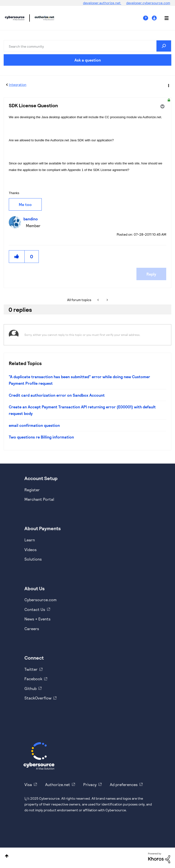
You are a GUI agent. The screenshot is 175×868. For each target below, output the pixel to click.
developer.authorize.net (102, 3)
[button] (17, 256)
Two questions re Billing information (41, 437)
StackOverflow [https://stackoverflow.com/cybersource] (38, 698)
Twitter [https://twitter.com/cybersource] (31, 669)
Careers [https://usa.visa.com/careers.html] (32, 629)
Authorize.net (58, 784)
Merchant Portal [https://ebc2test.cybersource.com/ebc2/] (39, 499)
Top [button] (7, 856)
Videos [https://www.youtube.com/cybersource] (31, 550)
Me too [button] (25, 204)
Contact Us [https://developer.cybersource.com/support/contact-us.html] (35, 609)
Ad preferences (124, 784)
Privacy (90, 784)
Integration (18, 85)
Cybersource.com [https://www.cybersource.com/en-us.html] (41, 600)
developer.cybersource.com (148, 3)
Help (147, 18)
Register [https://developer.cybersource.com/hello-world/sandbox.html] (32, 490)
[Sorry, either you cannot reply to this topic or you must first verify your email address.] (94, 335)
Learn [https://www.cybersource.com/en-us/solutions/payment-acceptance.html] (30, 540)
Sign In (155, 18)
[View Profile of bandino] (32, 219)
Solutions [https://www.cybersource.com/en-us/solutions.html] (33, 559)
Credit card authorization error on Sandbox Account (57, 395)
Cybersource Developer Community (15, 18)
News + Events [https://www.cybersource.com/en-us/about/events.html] (37, 619)
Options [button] (168, 85)
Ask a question (88, 60)
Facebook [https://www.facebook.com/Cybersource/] (33, 679)
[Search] (87, 46)
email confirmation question (34, 425)
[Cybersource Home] (39, 756)
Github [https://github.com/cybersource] (31, 688)
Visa (28, 784)
